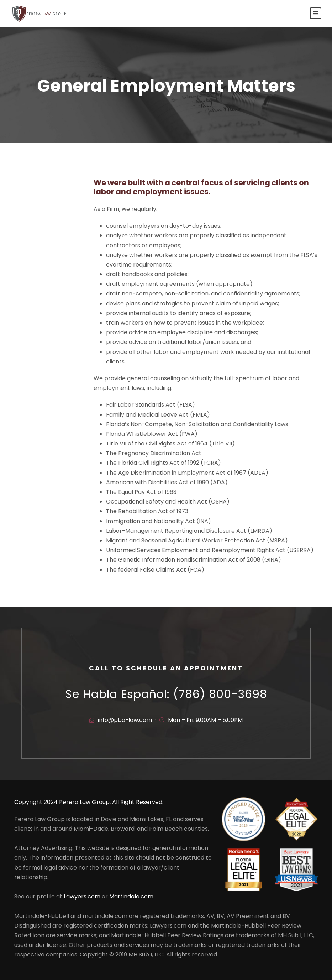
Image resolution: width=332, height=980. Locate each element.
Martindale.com (131, 896)
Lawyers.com (82, 896)
